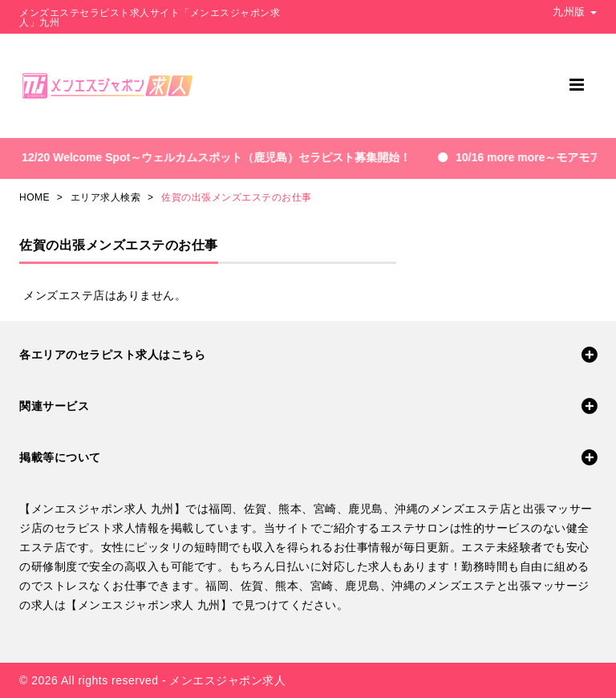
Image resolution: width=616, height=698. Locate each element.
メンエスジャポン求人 (227, 680)
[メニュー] (577, 85)
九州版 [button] (575, 12)
